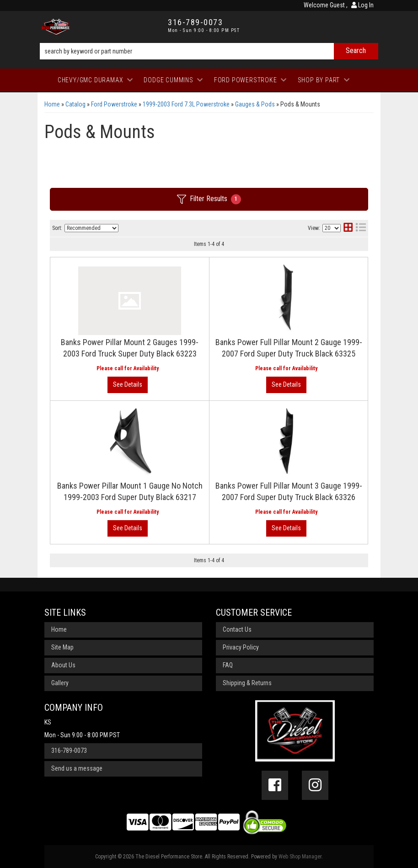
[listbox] (91, 228)
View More (128, 385)
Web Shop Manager (300, 857)
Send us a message (77, 768)
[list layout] (361, 228)
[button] (209, 51)
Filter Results (209, 199)
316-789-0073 (69, 751)
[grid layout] (348, 228)
